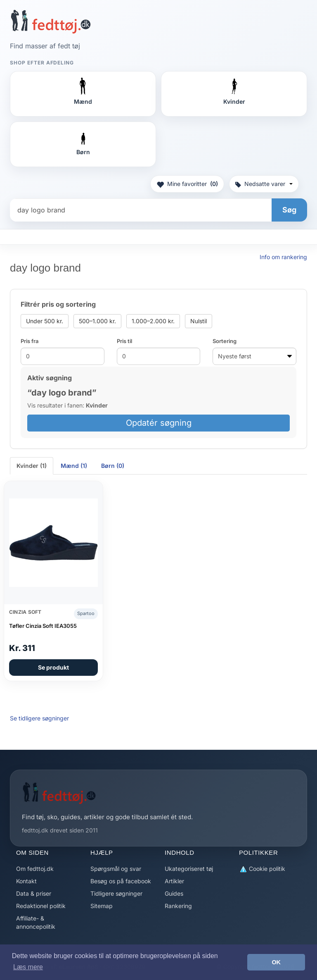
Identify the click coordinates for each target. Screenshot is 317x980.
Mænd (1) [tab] (74, 466)
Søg (289, 210)
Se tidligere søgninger (39, 718)
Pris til (124, 341)
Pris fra (30, 341)
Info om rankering (283, 257)
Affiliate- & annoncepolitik (36, 922)
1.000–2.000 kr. (153, 321)
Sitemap (102, 906)
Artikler (174, 881)
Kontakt (26, 881)
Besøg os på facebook (121, 881)
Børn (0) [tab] (113, 466)
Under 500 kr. (45, 321)
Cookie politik (262, 869)
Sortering (225, 341)
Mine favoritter (187, 184)
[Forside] (51, 21)
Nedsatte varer (264, 184)
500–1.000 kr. (97, 321)
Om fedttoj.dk (35, 869)
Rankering (178, 906)
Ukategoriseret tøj (189, 869)
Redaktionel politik (41, 906)
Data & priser (34, 893)
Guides (174, 893)
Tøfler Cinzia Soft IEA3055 (43, 626)
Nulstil (199, 321)
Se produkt (53, 667)
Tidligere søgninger (116, 893)
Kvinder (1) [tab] (32, 466)
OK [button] (276, 962)
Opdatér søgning (159, 423)
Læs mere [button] (28, 967)
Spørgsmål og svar (116, 869)
